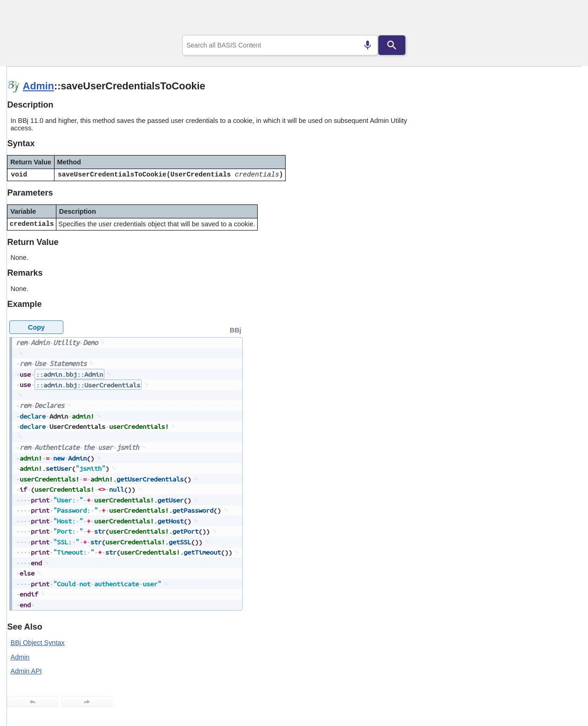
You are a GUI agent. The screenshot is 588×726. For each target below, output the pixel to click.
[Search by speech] (368, 45)
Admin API (26, 671)
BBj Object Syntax (38, 643)
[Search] (392, 45)
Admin (38, 86)
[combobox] (280, 45)
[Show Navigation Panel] (563, 19)
